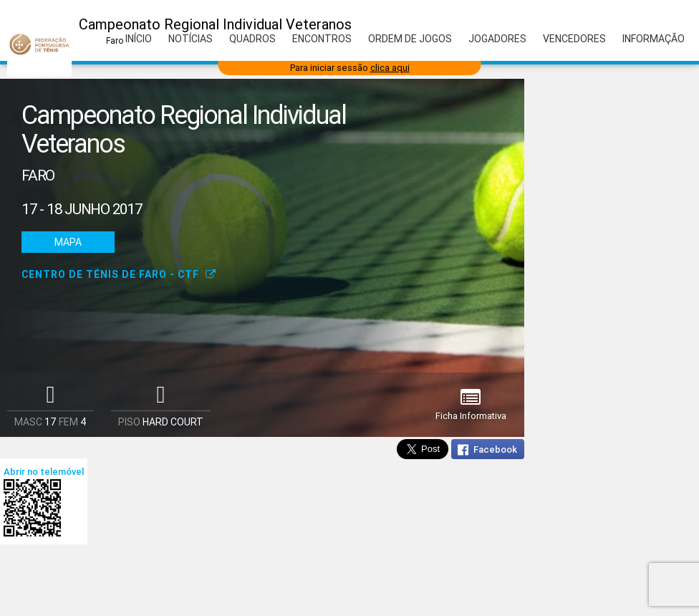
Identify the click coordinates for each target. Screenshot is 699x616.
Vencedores (574, 39)
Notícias (191, 39)
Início (139, 39)
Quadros (252, 39)
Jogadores (497, 39)
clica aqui (390, 68)
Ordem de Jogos (410, 39)
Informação (654, 39)
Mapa (68, 242)
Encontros (322, 39)
